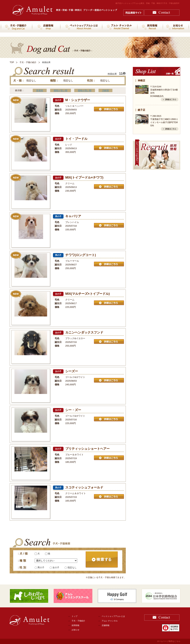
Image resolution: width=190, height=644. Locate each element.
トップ (75, 616)
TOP (12, 62)
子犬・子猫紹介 (78, 621)
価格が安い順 (61, 90)
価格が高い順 (85, 90)
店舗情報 (106, 625)
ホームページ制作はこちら (169, 641)
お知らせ (75, 630)
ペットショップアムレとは (113, 616)
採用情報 (75, 625)
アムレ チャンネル (110, 621)
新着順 (40, 90)
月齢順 (105, 90)
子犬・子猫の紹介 (28, 62)
